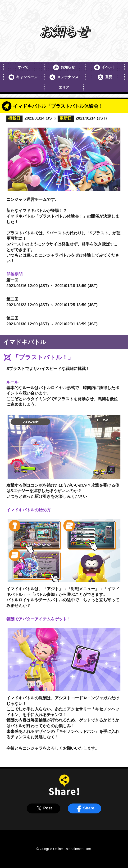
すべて (23, 67)
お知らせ (64, 67)
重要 (105, 77)
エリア (64, 87)
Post (43, 808)
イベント (105, 67)
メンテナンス (64, 77)
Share (85, 808)
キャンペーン (23, 77)
